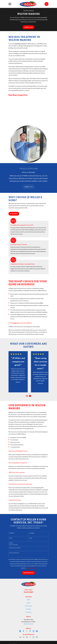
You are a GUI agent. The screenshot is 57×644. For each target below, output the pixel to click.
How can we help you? (14, 553)
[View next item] (30, 396)
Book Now (14, 214)
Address (11, 543)
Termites (29, 609)
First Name (12, 533)
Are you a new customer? (15, 548)
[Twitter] (27, 631)
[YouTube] (37, 631)
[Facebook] (23, 631)
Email (31, 538)
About (29, 603)
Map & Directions (29, 624)
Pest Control (29, 606)
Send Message (29, 573)
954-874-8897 (29, 592)
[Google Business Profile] (20, 631)
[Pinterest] (30, 631)
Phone (11, 538)
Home (29, 600)
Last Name (32, 533)
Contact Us (29, 27)
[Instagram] (34, 631)
